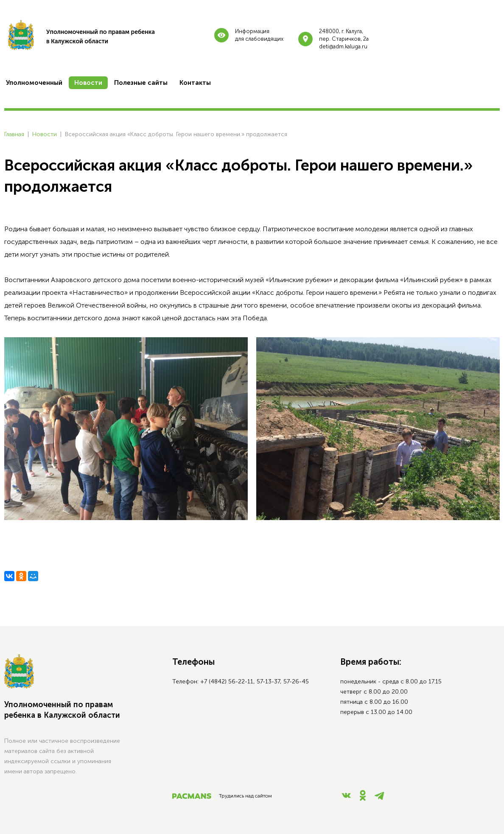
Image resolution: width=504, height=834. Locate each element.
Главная (14, 134)
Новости (45, 134)
